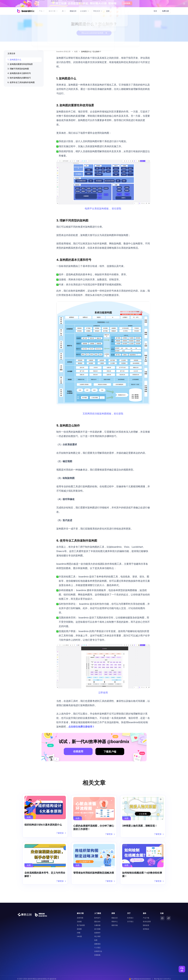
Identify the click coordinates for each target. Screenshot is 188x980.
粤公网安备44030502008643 (139, 977)
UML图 (79, 934)
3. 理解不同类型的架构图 (18, 69)
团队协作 (97, 919)
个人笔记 (97, 945)
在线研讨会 (98, 949)
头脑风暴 (97, 923)
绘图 (76, 52)
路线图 (79, 927)
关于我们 (130, 919)
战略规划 (97, 942)
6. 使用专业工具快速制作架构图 (21, 82)
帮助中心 (115, 919)
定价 (108, 11)
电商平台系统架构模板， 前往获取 (103, 209)
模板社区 (73, 11)
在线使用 (78, 751)
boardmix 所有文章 (63, 52)
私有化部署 (147, 919)
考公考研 (97, 934)
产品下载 (146, 916)
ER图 (79, 931)
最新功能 (115, 923)
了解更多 (61, 833)
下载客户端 (110, 752)
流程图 (79, 919)
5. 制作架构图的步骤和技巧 (19, 78)
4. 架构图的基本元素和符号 (19, 73)
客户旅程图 (81, 923)
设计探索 (97, 927)
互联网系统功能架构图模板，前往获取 (103, 414)
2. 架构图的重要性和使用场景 (20, 64)
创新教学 (97, 931)
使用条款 (146, 927)
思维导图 (80, 916)
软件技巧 (97, 916)
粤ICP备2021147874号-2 (162, 977)
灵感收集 (97, 953)
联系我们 (130, 916)
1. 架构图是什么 (14, 60)
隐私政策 (146, 923)
